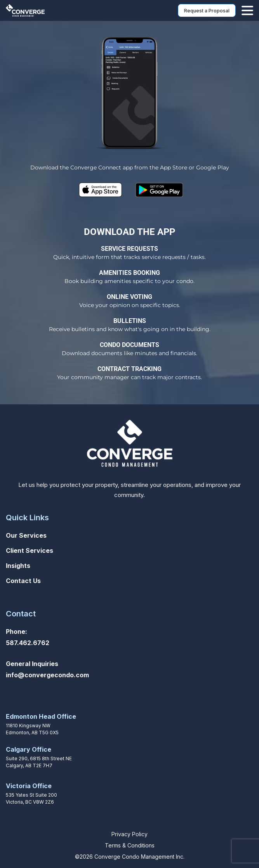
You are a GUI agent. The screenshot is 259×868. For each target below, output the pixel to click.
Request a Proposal (207, 11)
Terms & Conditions (130, 845)
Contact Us (23, 581)
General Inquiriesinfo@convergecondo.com (47, 669)
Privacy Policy (129, 834)
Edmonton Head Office (41, 716)
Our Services (26, 535)
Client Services (30, 550)
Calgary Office (29, 749)
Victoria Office (29, 786)
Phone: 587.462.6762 (28, 637)
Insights (18, 566)
